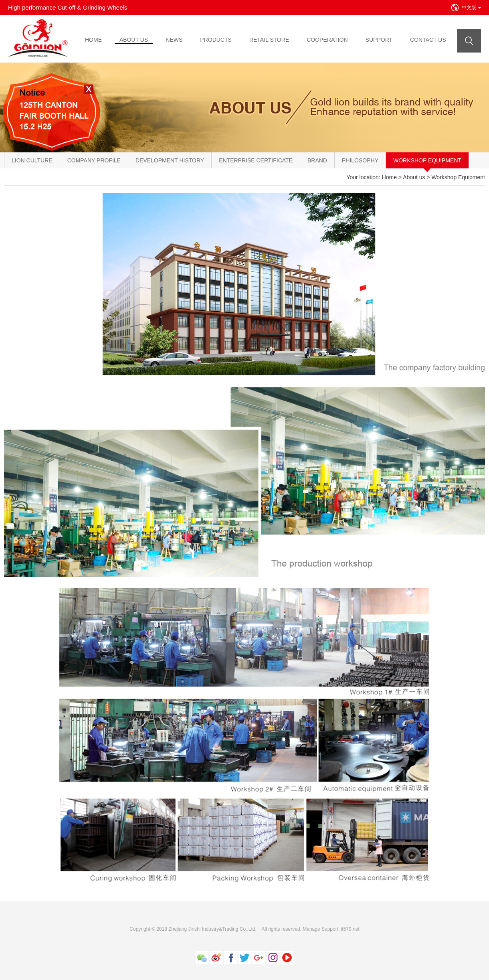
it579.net (350, 929)
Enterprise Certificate (256, 160)
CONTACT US (428, 40)
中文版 (471, 8)
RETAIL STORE (269, 40)
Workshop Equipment (427, 160)
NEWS (174, 40)
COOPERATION (327, 40)
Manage (311, 929)
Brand (317, 160)
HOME (93, 40)
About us (414, 177)
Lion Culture (32, 160)
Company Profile (94, 160)
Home (389, 177)
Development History (170, 160)
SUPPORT (379, 40)
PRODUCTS (216, 40)
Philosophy (360, 160)
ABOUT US (134, 40)
